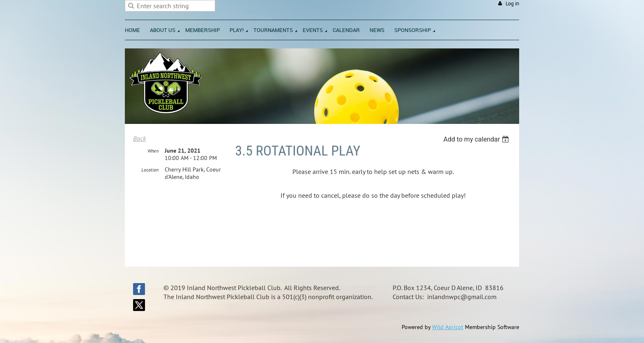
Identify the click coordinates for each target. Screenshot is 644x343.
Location (150, 170)
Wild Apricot (448, 327)
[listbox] (477, 139)
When (153, 151)
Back (139, 138)
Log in (512, 3)
